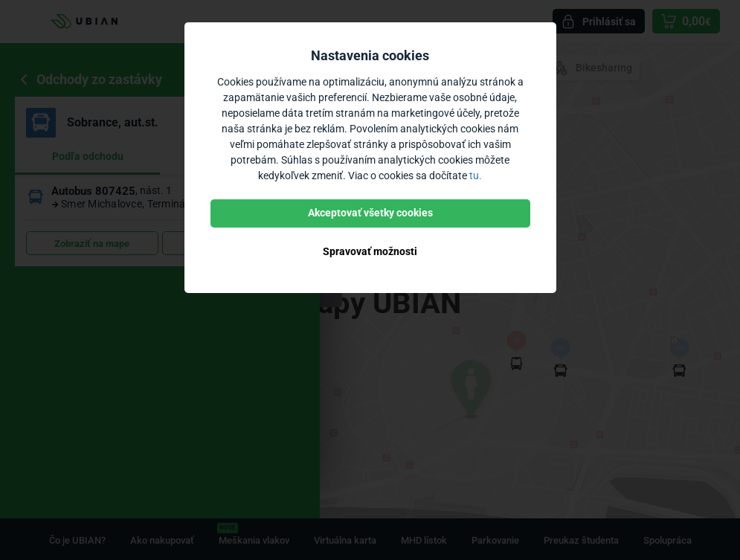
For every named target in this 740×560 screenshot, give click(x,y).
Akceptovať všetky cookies (370, 213)
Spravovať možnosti (370, 251)
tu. (476, 176)
